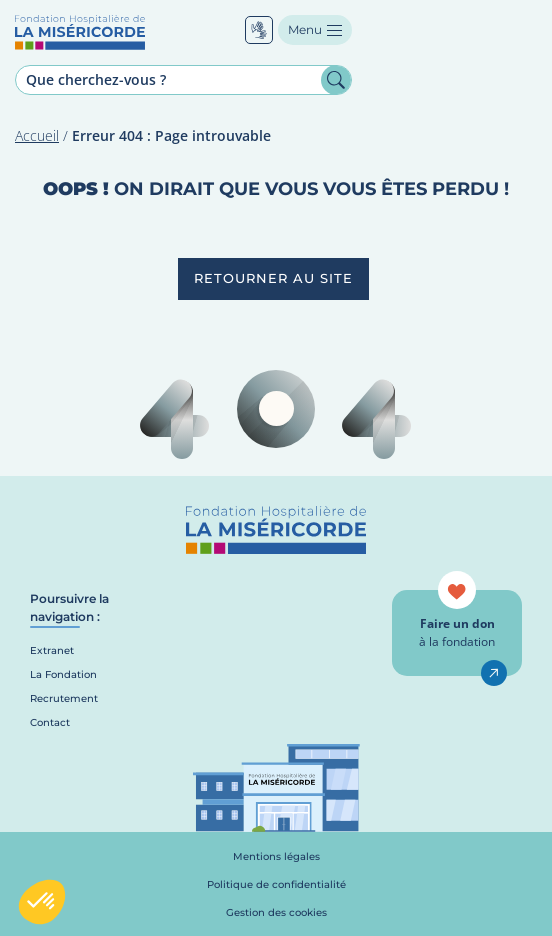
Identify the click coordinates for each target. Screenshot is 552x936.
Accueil (37, 135)
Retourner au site (273, 278)
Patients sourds (259, 30)
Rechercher (336, 80)
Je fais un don (494, 673)
